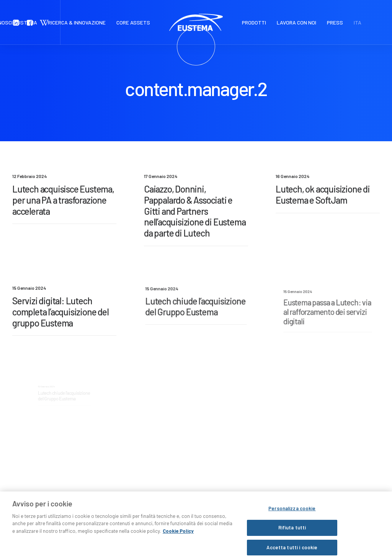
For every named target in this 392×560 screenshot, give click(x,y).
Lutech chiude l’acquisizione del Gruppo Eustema (196, 309)
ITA (358, 22)
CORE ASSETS (133, 22)
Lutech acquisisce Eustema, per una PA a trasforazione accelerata (63, 200)
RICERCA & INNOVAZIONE (77, 22)
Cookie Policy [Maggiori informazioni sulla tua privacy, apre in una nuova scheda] (178, 545)
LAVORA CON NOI (296, 22)
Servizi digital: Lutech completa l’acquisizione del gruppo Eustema (61, 312)
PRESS (335, 22)
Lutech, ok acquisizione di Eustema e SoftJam (323, 195)
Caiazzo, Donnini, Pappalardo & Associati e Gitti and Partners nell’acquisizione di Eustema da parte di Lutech (195, 211)
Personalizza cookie (292, 522)
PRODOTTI (254, 22)
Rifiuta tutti (292, 541)
